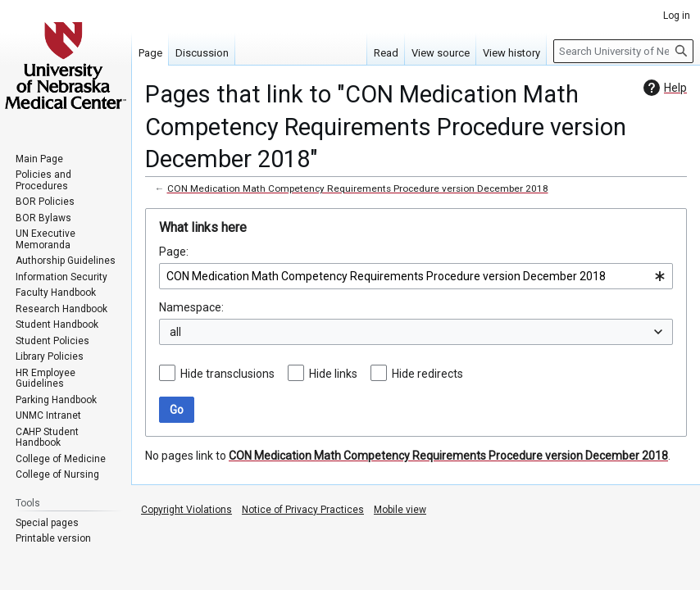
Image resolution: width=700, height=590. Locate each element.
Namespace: (191, 307)
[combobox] (416, 276)
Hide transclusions (227, 374)
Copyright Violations (186, 510)
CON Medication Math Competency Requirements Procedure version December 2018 (358, 188)
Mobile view (400, 510)
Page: (174, 252)
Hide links (333, 374)
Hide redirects (427, 374)
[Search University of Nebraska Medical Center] (623, 51)
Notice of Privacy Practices (303, 510)
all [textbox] (175, 332)
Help (663, 88)
